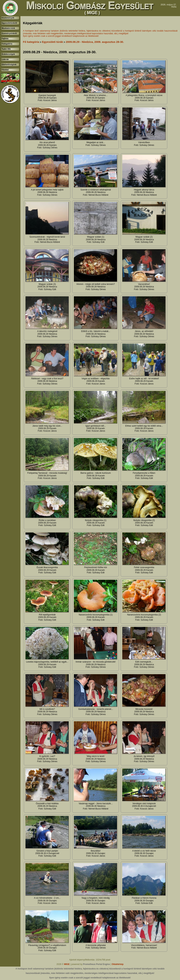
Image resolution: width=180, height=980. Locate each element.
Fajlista (5, 39)
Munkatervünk (8, 28)
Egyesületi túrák (52, 42)
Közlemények (8, 18)
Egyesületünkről (9, 23)
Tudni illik (6, 49)
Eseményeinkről (9, 33)
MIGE (67, 964)
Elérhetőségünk (9, 64)
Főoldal (5, 70)
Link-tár (5, 59)
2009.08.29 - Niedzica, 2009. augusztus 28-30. (95, 42)
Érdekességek (8, 54)
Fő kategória (31, 42)
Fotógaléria (7, 44)
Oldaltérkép (118, 964)
